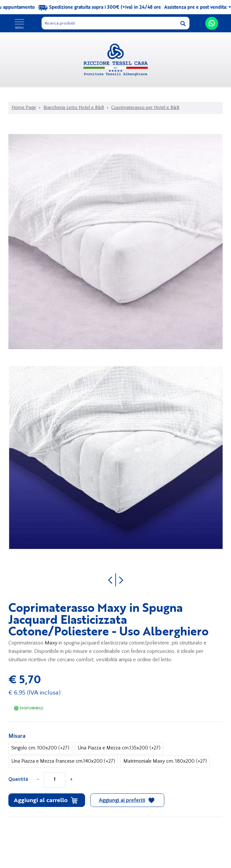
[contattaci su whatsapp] (212, 23)
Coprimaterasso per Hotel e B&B (145, 108)
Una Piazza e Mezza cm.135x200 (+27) (119, 748)
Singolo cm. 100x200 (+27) (40, 748)
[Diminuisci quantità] (38, 780)
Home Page (24, 108)
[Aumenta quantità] (71, 780)
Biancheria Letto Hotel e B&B (74, 108)
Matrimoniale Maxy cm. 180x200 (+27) (165, 761)
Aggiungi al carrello (46, 800)
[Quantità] (55, 780)
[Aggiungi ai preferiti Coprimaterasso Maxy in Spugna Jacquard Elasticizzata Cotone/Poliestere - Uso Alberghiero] (127, 800)
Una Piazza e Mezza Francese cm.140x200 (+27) (63, 761)
